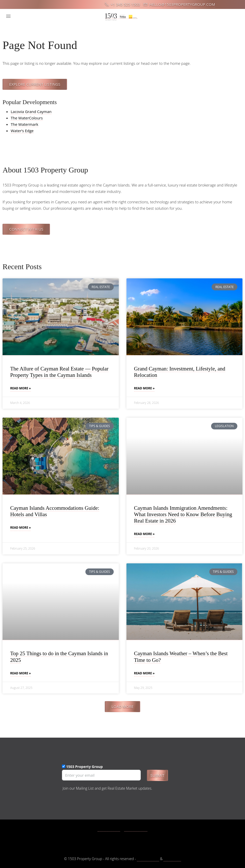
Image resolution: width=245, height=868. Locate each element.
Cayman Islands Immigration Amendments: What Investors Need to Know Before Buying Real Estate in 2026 (183, 514)
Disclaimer (172, 859)
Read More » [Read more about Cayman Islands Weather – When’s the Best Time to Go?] (144, 673)
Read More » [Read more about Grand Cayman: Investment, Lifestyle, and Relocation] (144, 388)
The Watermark (24, 124)
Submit (157, 775)
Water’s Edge (22, 131)
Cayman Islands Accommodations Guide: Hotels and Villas (55, 511)
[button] (123, 707)
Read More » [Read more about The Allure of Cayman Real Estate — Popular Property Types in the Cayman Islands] (21, 388)
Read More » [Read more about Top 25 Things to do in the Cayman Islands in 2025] (21, 673)
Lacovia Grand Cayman (31, 111)
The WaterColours (27, 118)
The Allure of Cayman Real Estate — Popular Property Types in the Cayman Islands (59, 372)
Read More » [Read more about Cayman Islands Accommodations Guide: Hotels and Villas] (21, 528)
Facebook (109, 829)
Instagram (136, 829)
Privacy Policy (148, 859)
